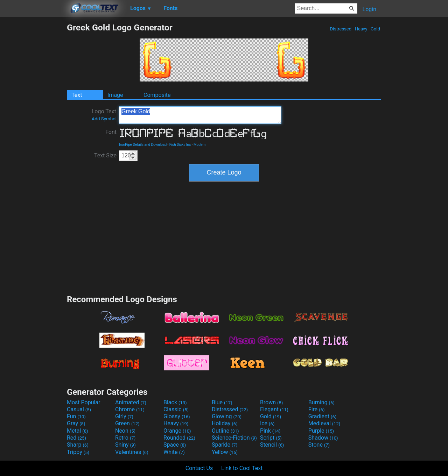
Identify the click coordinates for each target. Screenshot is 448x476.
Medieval (324, 423)
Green (127, 423)
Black (175, 402)
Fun (76, 416)
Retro (125, 438)
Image (115, 95)
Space (175, 445)
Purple (321, 431)
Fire (317, 409)
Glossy (177, 416)
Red (76, 438)
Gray (76, 423)
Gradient (322, 416)
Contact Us (199, 468)
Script (271, 438)
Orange (177, 431)
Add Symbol (104, 119)
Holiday (225, 423)
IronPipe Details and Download (143, 145)
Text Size (105, 155)
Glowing (227, 416)
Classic (176, 409)
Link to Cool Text (242, 468)
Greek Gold (200, 115)
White (174, 452)
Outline (225, 431)
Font (111, 132)
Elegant (274, 409)
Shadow (323, 438)
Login (369, 9)
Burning (321, 402)
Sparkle (225, 445)
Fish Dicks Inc (180, 145)
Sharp (78, 445)
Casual (79, 409)
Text (77, 95)
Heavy (361, 29)
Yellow (225, 452)
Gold (375, 29)
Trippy (78, 452)
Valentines (132, 452)
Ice (267, 423)
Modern (199, 145)
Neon (125, 431)
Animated (131, 402)
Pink (270, 431)
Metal (78, 431)
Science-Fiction (234, 438)
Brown (271, 402)
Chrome (130, 409)
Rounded (179, 438)
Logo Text (104, 115)
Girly (124, 416)
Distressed (341, 29)
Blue (222, 402)
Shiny (125, 445)
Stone (319, 445)
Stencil (272, 445)
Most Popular (84, 402)
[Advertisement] (33, 127)
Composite (157, 95)
